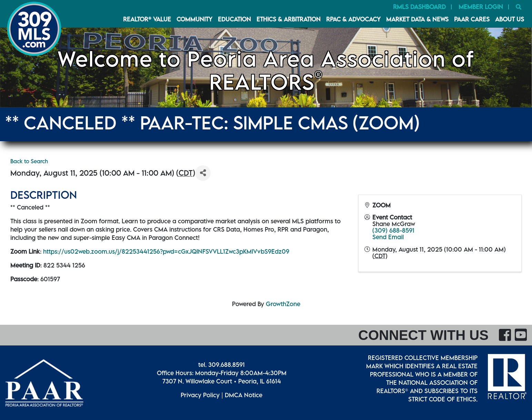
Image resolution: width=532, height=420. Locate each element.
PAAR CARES (472, 19)
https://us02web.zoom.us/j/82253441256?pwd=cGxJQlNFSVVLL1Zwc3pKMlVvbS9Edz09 (166, 251)
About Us (510, 19)
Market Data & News (417, 19)
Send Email (388, 237)
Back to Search (29, 161)
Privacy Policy (200, 395)
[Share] (203, 173)
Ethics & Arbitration (289, 19)
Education (234, 19)
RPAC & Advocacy (353, 19)
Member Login (481, 7)
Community (194, 19)
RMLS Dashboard (419, 7)
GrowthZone (283, 304)
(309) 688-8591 (393, 230)
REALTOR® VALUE (147, 19)
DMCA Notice (244, 395)
